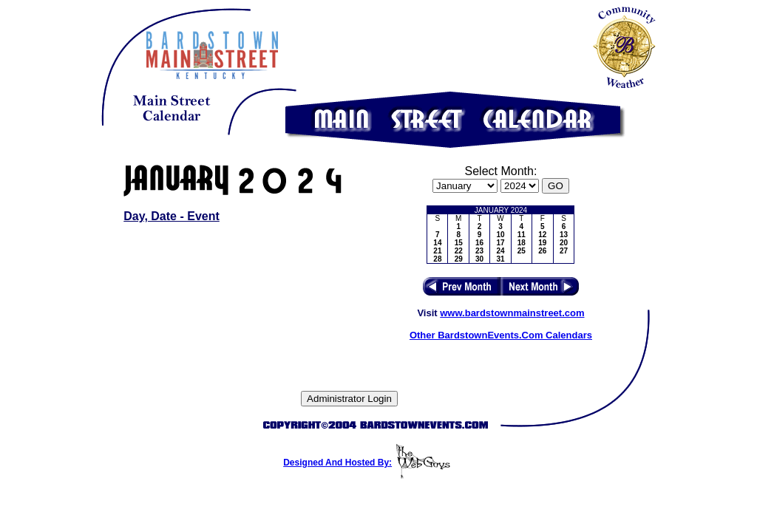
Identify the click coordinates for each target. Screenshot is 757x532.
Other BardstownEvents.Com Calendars (501, 335)
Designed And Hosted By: (337, 463)
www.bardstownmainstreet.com (512, 313)
